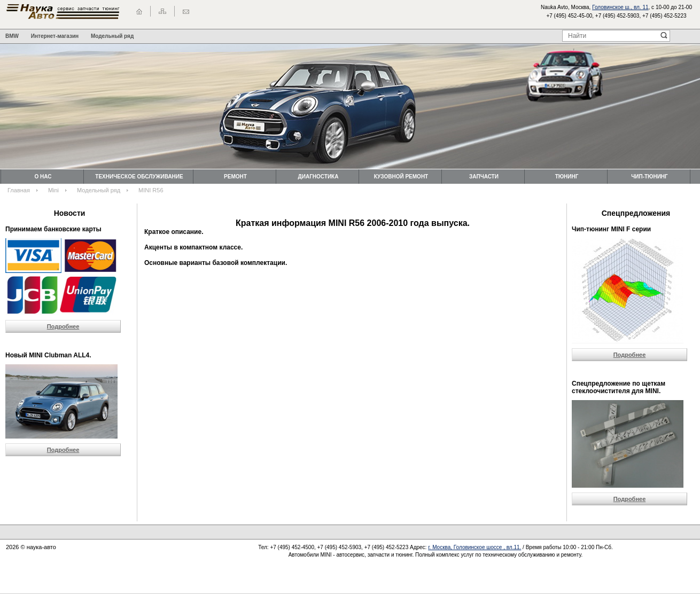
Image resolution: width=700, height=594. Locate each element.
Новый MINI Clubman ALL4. (48, 355)
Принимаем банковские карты (53, 229)
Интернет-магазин (55, 36)
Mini (53, 190)
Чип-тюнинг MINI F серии (611, 229)
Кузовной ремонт (401, 177)
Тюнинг (567, 177)
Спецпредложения (636, 213)
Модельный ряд (112, 36)
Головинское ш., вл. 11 (620, 7)
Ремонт (235, 177)
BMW (12, 36)
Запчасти (484, 177)
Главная (19, 190)
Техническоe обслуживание (139, 177)
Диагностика (318, 177)
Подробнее (63, 326)
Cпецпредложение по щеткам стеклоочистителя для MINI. (619, 387)
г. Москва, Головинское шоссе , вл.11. (475, 547)
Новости (70, 213)
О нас (43, 177)
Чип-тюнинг (649, 177)
